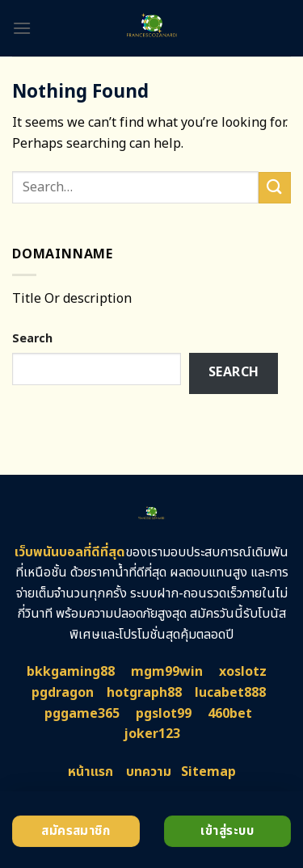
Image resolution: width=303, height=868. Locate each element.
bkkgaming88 (71, 672)
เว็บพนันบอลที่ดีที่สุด (70, 552)
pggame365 (82, 714)
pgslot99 (164, 714)
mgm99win (167, 672)
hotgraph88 (144, 693)
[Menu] (22, 28)
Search (32, 339)
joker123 (152, 734)
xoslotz (243, 672)
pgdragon (63, 693)
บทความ (149, 772)
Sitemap (208, 772)
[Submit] (275, 188)
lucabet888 (230, 693)
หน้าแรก (90, 772)
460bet (230, 714)
